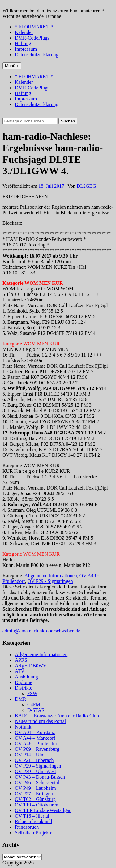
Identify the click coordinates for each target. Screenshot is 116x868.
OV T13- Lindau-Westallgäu (43, 810)
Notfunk (23, 727)
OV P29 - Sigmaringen (50, 581)
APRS (21, 660)
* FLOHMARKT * (34, 27)
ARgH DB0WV (31, 666)
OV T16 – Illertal (32, 816)
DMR (20, 699)
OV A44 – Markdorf (35, 738)
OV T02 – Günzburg (35, 799)
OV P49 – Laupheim (35, 788)
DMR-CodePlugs (32, 38)
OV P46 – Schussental (37, 782)
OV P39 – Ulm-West (35, 771)
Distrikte (24, 688)
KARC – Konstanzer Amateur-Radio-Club (57, 716)
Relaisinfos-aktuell (34, 821)
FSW (32, 693)
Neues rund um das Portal (40, 721)
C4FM (34, 705)
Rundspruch (27, 827)
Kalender (24, 32)
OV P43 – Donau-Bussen (40, 777)
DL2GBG (86, 186)
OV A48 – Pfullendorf (37, 744)
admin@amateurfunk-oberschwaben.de (41, 631)
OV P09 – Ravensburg (37, 749)
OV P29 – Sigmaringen (38, 766)
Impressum (26, 49)
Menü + (12, 66)
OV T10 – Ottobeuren (37, 805)
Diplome (24, 682)
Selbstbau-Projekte (34, 833)
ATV (20, 671)
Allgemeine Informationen (51, 576)
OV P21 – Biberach (34, 760)
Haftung (23, 43)
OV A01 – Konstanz (35, 732)
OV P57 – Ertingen (34, 794)
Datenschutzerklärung (37, 55)
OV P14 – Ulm (30, 755)
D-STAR (36, 710)
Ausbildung (26, 677)
